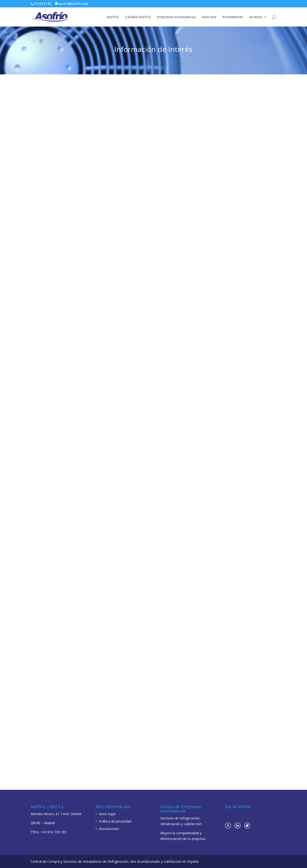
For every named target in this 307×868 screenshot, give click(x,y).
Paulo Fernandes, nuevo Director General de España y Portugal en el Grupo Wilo (65, 282)
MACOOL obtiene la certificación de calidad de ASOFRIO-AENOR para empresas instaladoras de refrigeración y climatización (151, 282)
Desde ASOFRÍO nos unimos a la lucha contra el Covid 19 (238, 543)
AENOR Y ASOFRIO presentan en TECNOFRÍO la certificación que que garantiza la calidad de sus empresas (153, 686)
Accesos (256, 17)
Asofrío (113, 17)
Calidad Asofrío (138, 17)
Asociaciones (109, 829)
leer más (71, 205)
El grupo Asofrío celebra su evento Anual (236, 668)
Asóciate (209, 17)
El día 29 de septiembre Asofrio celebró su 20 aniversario (232, 274)
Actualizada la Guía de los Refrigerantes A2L (148, 557)
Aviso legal (107, 814)
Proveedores (233, 17)
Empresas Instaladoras (176, 17)
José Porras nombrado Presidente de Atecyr (231, 147)
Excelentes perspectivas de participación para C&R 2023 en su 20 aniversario (151, 149)
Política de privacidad (115, 821)
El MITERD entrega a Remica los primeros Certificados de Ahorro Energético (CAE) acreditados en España (65, 151)
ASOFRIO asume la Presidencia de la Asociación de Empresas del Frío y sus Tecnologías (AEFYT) (67, 552)
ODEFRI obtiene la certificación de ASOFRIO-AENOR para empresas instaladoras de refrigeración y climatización (152, 426)
